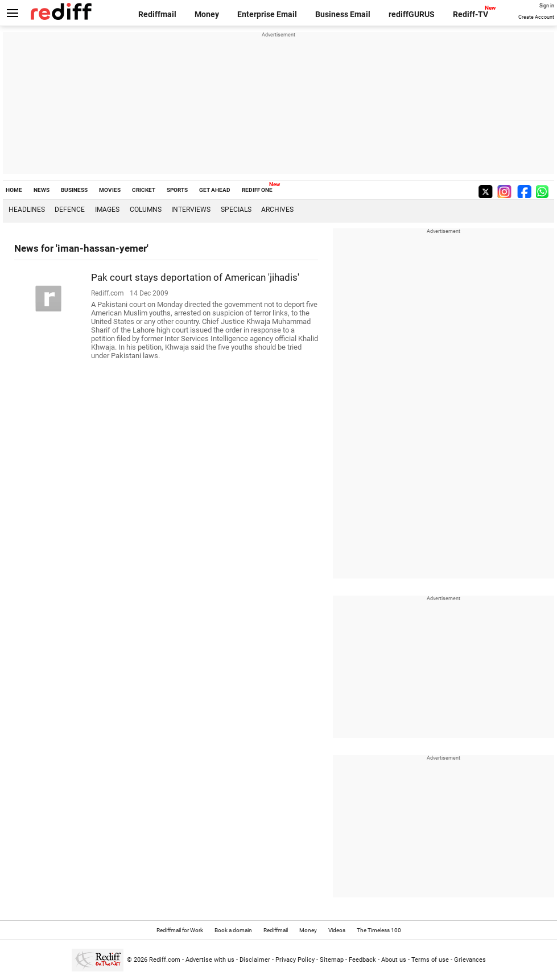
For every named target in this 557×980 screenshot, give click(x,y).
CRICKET (144, 190)
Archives (277, 210)
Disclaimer (255, 960)
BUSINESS (74, 190)
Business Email (343, 14)
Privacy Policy (295, 960)
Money (207, 14)
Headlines (27, 210)
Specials (236, 210)
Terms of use (430, 960)
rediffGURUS (412, 14)
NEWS (42, 190)
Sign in (547, 6)
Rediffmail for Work (180, 930)
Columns (146, 210)
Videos (337, 930)
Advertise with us (210, 960)
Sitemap (332, 960)
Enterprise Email (267, 14)
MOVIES (110, 190)
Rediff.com (165, 960)
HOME (14, 190)
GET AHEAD (215, 190)
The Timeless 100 (379, 930)
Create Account (536, 17)
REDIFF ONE (257, 190)
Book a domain (233, 930)
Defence (70, 210)
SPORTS (177, 190)
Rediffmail (157, 14)
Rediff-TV (471, 14)
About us (394, 960)
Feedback (362, 960)
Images (107, 210)
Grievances (470, 960)
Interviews (191, 210)
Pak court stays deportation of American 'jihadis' (195, 277)
